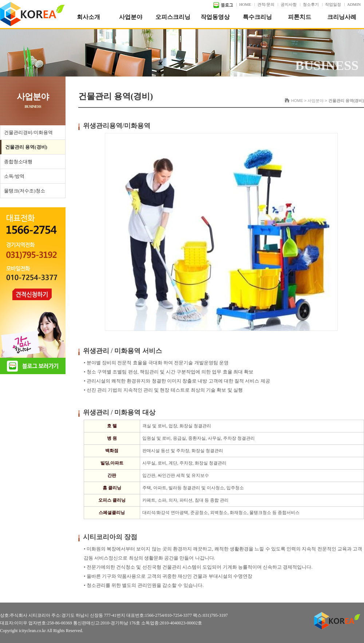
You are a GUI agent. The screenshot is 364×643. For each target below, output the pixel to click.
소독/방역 (14, 176)
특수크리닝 (257, 17)
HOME (245, 4)
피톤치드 (300, 17)
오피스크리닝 (173, 17)
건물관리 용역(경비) (26, 147)
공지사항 (289, 4)
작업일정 (333, 4)
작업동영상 (215, 17)
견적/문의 (266, 4)
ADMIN (354, 4)
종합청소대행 (18, 162)
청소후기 (311, 4)
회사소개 (88, 17)
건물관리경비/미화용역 (28, 132)
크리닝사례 (342, 17)
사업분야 (131, 17)
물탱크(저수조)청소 (25, 191)
